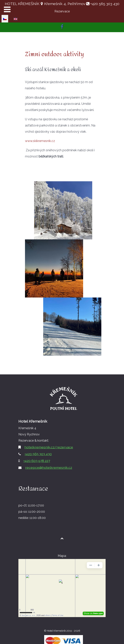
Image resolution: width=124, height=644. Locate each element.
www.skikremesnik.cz (40, 141)
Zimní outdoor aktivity (55, 54)
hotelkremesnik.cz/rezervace (49, 447)
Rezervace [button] (62, 11)
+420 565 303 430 (104, 4)
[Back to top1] (62, 538)
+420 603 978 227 (37, 461)
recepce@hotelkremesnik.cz (49, 467)
